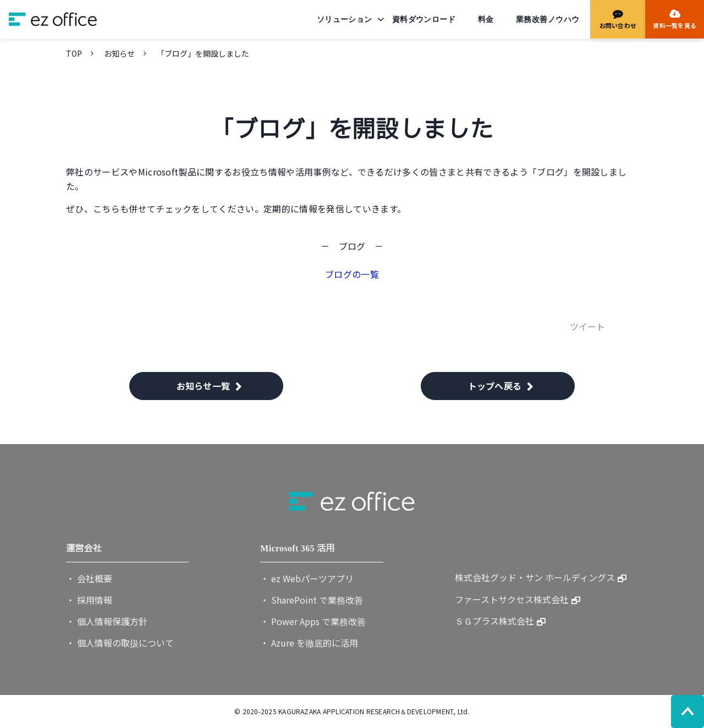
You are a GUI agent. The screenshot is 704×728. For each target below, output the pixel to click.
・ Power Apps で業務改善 (313, 621)
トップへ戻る (495, 386)
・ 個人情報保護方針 (107, 621)
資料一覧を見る (675, 25)
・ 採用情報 (89, 600)
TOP (74, 53)
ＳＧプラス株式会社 (494, 621)
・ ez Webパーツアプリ (307, 578)
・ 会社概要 (89, 578)
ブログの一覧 (352, 274)
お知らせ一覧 (204, 386)
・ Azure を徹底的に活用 (309, 643)
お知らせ (119, 53)
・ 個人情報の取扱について (120, 643)
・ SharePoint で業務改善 (312, 600)
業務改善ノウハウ (548, 19)
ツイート (587, 326)
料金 (486, 19)
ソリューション (345, 19)
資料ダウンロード (424, 19)
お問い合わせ (618, 25)
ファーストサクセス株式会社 (512, 599)
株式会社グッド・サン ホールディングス (535, 577)
